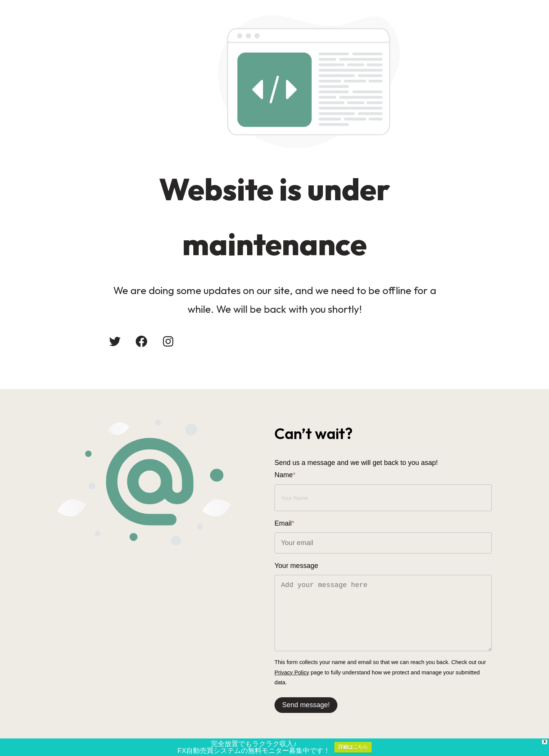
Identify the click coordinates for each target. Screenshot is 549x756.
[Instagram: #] (168, 341)
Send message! (306, 705)
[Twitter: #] (115, 341)
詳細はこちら (353, 748)
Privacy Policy (292, 672)
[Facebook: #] (141, 341)
